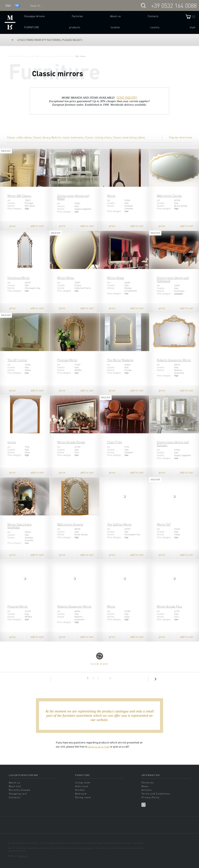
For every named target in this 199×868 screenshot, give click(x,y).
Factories (77, 16)
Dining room (83, 797)
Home (11, 56)
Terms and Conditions (156, 794)
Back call (15, 786)
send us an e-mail (99, 746)
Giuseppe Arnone (34, 16)
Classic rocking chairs (98, 137)
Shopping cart (18, 794)
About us (115, 16)
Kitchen (80, 790)
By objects (37, 56)
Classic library (41, 137)
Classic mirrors (67, 56)
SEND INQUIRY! (127, 97)
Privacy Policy (150, 797)
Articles (147, 790)
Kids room (82, 786)
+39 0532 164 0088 (174, 5)
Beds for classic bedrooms (67, 137)
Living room (83, 782)
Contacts (153, 16)
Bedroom (81, 794)
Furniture (32, 27)
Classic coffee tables (19, 137)
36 (110, 678)
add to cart (37, 226)
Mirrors (51, 56)
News (145, 786)
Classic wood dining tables (129, 137)
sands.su (23, 856)
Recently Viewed (20, 790)
